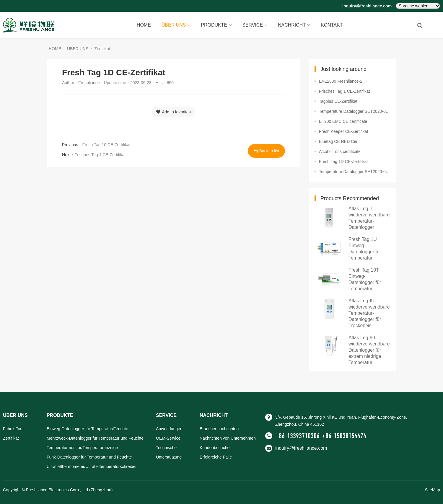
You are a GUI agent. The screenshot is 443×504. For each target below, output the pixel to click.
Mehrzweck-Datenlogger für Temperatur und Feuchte (95, 438)
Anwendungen (169, 429)
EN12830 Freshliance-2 (341, 81)
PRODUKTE (216, 25)
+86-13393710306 (297, 436)
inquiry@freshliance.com (367, 6)
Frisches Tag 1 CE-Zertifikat (100, 155)
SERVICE (255, 25)
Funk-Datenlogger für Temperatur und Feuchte (89, 457)
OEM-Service (168, 438)
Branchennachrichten (219, 429)
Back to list (267, 151)
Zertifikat (102, 49)
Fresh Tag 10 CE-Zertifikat (106, 145)
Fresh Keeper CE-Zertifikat (344, 131)
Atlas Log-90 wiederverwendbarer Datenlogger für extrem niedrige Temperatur (370, 350)
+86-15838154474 (344, 436)
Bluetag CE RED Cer (338, 141)
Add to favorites (173, 112)
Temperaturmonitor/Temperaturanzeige (82, 448)
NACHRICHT (294, 25)
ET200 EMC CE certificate (343, 121)
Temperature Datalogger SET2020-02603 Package (354, 172)
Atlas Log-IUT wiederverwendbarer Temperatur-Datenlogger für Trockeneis (370, 313)
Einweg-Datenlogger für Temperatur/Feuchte (87, 429)
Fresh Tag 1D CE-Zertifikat (343, 162)
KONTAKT (332, 25)
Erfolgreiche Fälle (216, 457)
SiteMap (433, 490)
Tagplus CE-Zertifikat (338, 101)
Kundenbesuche (215, 448)
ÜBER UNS (176, 25)
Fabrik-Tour (13, 429)
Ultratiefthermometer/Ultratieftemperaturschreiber (92, 467)
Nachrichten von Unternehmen (228, 438)
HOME (144, 25)
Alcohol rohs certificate (340, 151)
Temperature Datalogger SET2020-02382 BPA (354, 111)
